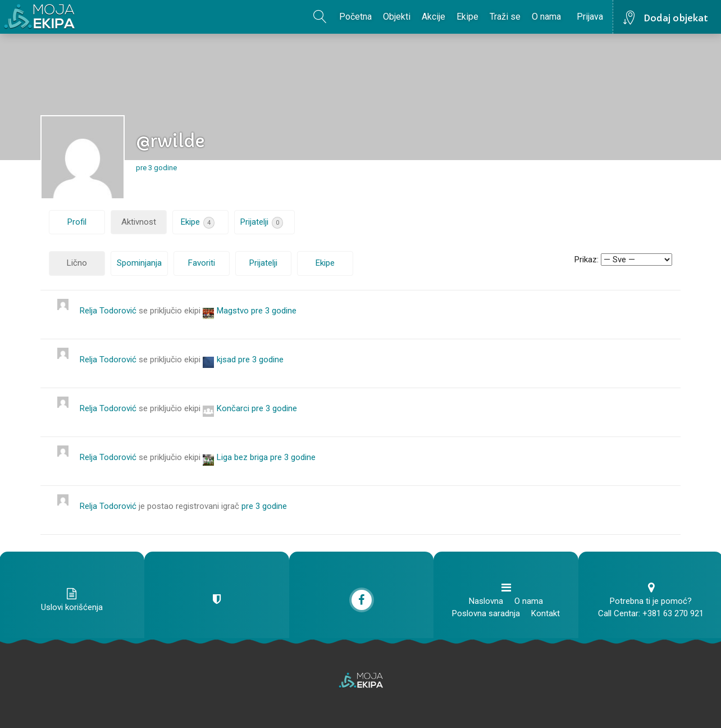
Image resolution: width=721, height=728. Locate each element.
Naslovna (486, 601)
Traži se (505, 17)
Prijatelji (262, 223)
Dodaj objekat (676, 18)
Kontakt (546, 613)
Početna (355, 17)
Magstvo (233, 311)
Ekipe (467, 17)
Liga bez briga (242, 457)
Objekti (397, 17)
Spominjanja (139, 263)
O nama (546, 17)
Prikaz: (587, 260)
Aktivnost (139, 222)
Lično (77, 263)
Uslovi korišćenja (72, 607)
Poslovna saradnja (486, 613)
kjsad (226, 360)
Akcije (433, 17)
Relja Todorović (108, 311)
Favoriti (202, 263)
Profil (77, 222)
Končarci (233, 408)
